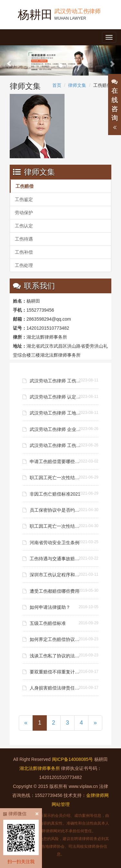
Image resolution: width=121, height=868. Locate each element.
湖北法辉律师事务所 (40, 768)
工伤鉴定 (24, 199)
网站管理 (61, 804)
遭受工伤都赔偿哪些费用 (55, 591)
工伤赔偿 (25, 186)
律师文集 (77, 85)
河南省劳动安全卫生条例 (55, 543)
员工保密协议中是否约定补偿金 (56, 510)
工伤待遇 (24, 239)
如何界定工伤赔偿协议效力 (56, 639)
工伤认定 (24, 226)
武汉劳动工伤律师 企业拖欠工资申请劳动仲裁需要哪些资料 (56, 429)
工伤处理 (24, 265)
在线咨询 (115, 105)
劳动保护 (24, 213)
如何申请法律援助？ (50, 607)
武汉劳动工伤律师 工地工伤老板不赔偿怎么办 (56, 413)
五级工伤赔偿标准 (48, 623)
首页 (57, 85)
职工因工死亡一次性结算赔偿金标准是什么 (56, 478)
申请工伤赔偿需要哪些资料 (56, 461)
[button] (9, 60)
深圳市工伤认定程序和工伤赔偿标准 (56, 575)
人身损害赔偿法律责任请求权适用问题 (56, 688)
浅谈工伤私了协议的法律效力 (56, 656)
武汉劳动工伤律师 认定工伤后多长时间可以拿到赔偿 (56, 397)
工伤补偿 (24, 252)
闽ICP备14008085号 (73, 759)
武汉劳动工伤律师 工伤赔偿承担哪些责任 (56, 381)
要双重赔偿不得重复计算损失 (56, 672)
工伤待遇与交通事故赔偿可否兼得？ (56, 559)
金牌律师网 (97, 795)
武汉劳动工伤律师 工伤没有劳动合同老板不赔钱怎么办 (56, 445)
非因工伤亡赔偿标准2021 (55, 494)
